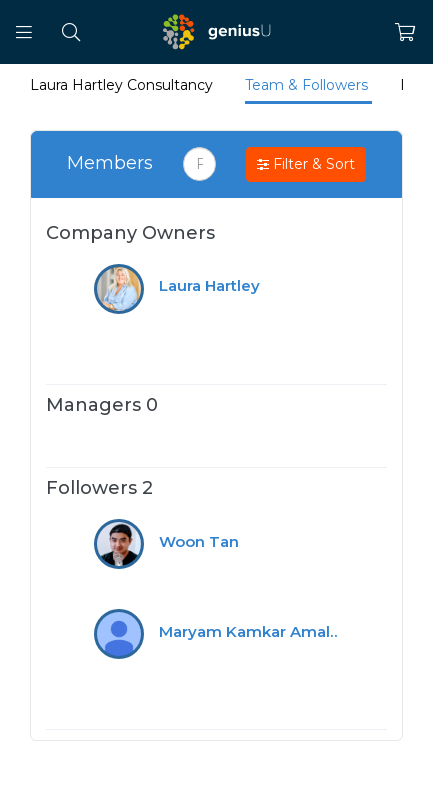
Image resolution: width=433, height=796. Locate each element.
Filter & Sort (306, 165)
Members (110, 163)
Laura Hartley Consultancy (123, 85)
